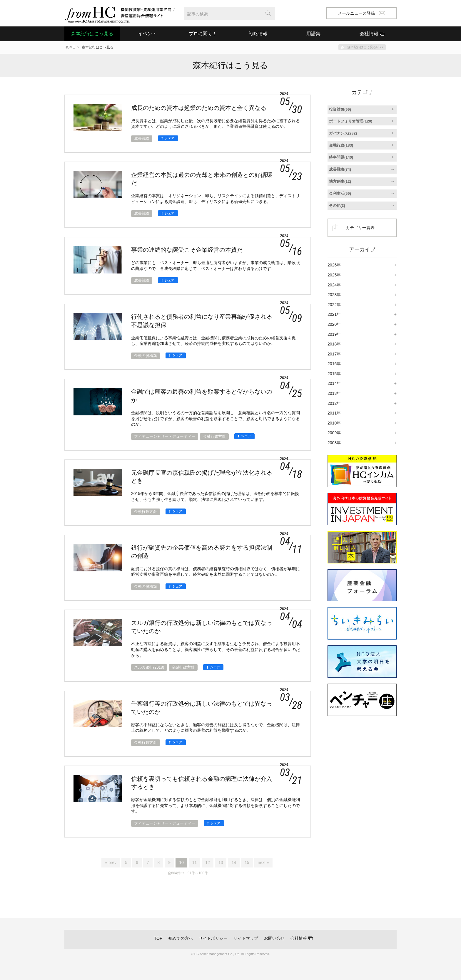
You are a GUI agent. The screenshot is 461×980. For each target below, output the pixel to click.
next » (263, 862)
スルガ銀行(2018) (149, 667)
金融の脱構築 (146, 356)
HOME (70, 47)
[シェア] (168, 138)
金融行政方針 (214, 436)
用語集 (313, 34)
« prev (111, 862)
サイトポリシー (213, 938)
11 (195, 862)
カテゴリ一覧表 (360, 228)
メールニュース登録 (361, 13)
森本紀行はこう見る (92, 34)
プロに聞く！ (203, 34)
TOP (158, 938)
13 (221, 862)
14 (234, 862)
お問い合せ (274, 938)
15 (247, 862)
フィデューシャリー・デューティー (165, 436)
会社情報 (299, 938)
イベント (147, 34)
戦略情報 (258, 34)
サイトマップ (246, 938)
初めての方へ (181, 938)
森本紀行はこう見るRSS (365, 47)
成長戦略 (142, 139)
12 (208, 862)
